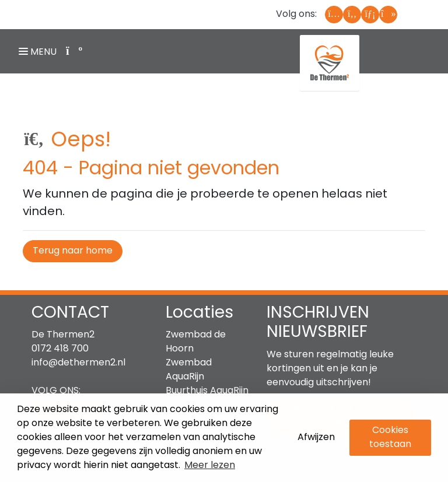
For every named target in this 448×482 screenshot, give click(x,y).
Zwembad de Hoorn (196, 342)
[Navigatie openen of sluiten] (40, 51)
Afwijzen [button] (316, 438)
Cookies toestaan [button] (390, 438)
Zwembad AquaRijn (189, 370)
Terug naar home (73, 251)
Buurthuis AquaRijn (207, 391)
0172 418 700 (60, 349)
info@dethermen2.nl (78, 363)
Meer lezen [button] (210, 466)
